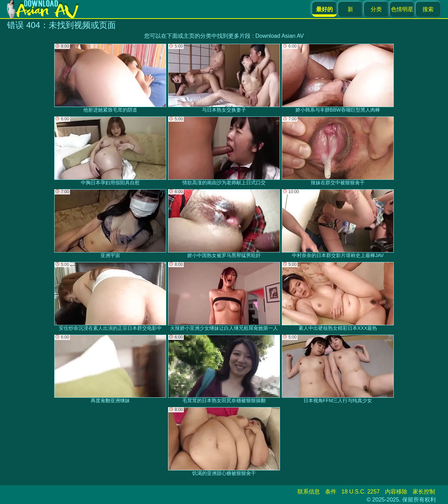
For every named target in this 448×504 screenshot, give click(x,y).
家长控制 (424, 492)
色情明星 (402, 9)
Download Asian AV (279, 36)
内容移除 (396, 492)
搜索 (428, 9)
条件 (331, 492)
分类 (376, 9)
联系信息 (309, 492)
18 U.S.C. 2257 (361, 492)
